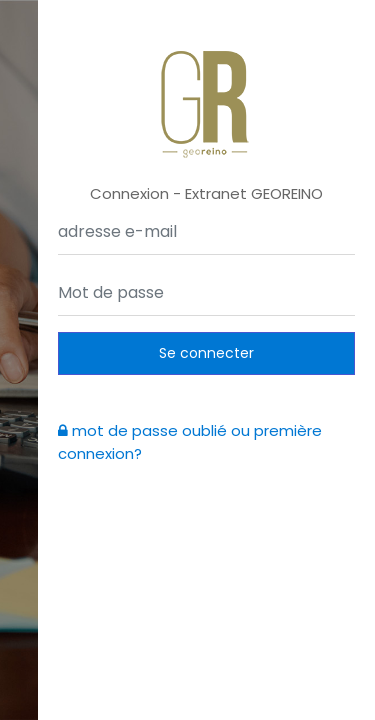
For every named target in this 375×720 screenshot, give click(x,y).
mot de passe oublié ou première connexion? (190, 442)
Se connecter (206, 353)
